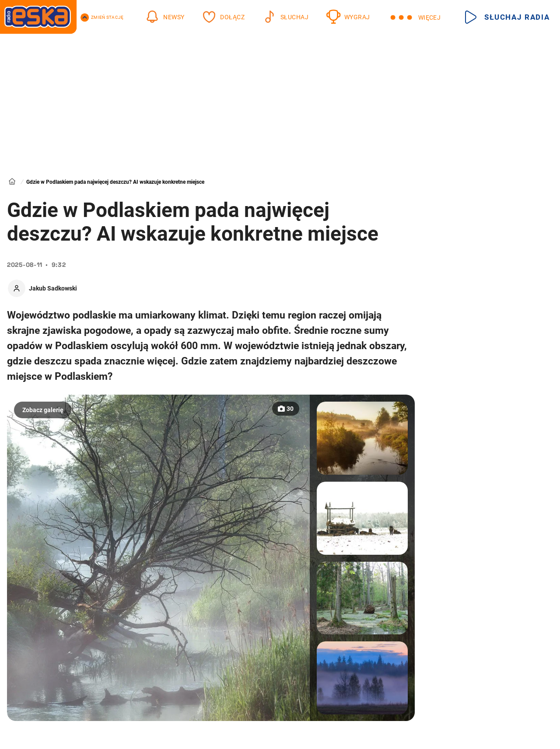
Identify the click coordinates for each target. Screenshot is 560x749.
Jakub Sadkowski (53, 288)
